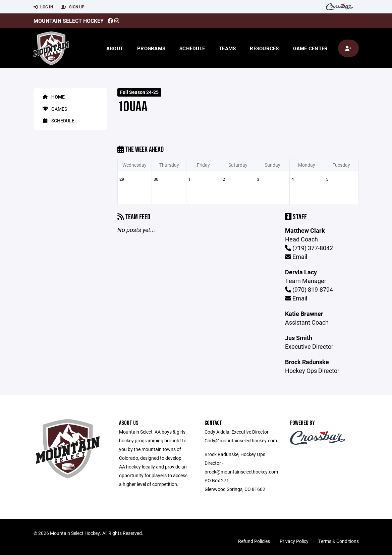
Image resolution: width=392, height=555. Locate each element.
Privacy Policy (294, 541)
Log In (43, 7)
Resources (264, 48)
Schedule (192, 48)
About (115, 48)
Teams (227, 48)
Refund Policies (254, 541)
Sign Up (73, 7)
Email (296, 257)
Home (52, 97)
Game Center (311, 48)
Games (54, 109)
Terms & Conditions (339, 541)
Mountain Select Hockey (69, 21)
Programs (151, 48)
